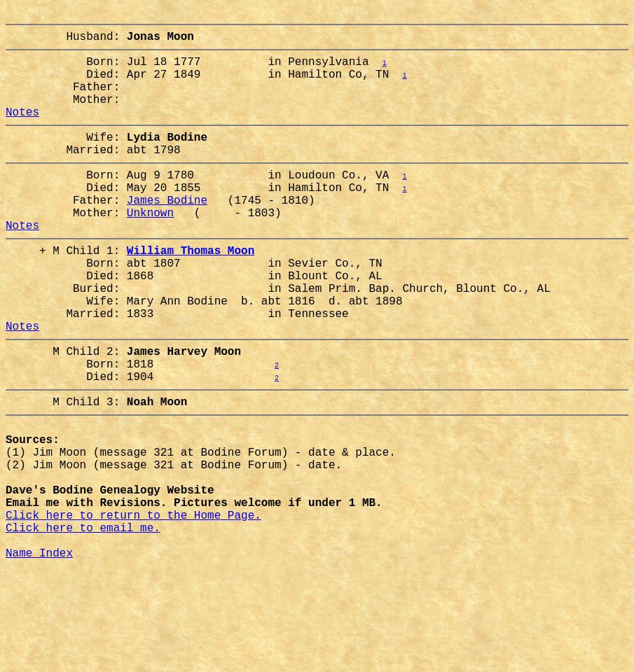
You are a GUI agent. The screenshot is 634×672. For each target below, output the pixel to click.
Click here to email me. (83, 622)
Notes (22, 131)
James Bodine (167, 233)
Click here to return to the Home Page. (133, 607)
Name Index (39, 653)
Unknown (150, 248)
